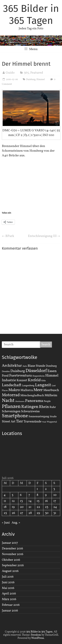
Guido (10, 73)
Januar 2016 (10, 611)
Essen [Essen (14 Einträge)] (52, 371)
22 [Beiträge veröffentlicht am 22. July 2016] (38, 507)
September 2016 (13, 565)
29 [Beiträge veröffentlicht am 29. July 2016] (38, 513)
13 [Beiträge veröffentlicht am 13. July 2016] (21, 501)
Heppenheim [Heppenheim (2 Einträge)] (39, 376)
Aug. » (16, 523)
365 (26, 73)
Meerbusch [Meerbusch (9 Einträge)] (51, 390)
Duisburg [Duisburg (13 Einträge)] (18, 371)
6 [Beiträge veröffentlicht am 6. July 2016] (21, 495)
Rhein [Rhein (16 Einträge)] (44, 407)
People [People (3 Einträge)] (47, 401)
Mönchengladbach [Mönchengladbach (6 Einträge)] (32, 395)
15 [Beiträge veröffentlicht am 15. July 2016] (38, 501)
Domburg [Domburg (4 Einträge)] (51, 366)
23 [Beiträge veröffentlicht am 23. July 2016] (47, 507)
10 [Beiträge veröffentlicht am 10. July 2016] (55, 495)
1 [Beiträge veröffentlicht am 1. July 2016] (37, 489)
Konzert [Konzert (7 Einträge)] (22, 380)
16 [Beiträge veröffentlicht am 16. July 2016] (46, 501)
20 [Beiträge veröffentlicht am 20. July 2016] (22, 507)
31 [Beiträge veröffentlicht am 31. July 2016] (55, 513)
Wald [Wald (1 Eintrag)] (44, 422)
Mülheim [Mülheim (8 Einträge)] (51, 395)
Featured (37, 73)
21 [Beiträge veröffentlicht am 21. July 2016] (30, 507)
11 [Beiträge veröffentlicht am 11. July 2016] (5, 501)
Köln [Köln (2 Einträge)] (44, 381)
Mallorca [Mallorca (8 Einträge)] (27, 390)
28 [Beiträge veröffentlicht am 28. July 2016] (30, 513)
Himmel (41, 79)
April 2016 (9, 594)
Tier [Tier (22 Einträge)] (20, 421)
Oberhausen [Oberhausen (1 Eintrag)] (20, 401)
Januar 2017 (10, 543)
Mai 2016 (8, 588)
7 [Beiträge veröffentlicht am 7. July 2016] (29, 495)
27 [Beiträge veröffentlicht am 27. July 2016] (22, 513)
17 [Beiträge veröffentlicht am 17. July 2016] (55, 501)
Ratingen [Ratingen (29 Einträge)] (30, 407)
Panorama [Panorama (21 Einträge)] (34, 401)
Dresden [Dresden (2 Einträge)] (6, 372)
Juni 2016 (8, 582)
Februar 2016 (11, 605)
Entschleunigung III (44, 236)
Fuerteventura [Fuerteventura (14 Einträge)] (21, 376)
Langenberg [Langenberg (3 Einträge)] (28, 386)
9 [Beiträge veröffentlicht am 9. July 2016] (46, 495)
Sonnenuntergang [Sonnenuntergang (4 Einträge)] (39, 417)
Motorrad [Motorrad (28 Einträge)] (11, 395)
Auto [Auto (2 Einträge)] (25, 366)
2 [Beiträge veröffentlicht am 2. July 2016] (46, 489)
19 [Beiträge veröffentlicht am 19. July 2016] (13, 507)
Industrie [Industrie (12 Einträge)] (9, 380)
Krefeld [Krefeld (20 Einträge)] (34, 380)
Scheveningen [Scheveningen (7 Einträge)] (11, 411)
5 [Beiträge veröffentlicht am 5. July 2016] (12, 495)
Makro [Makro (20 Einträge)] (14, 390)
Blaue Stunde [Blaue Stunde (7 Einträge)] (36, 366)
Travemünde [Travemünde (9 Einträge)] (33, 422)
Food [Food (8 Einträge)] (5, 376)
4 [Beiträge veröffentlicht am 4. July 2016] (5, 495)
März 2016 (9, 599)
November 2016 (12, 554)
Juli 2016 (8, 577)
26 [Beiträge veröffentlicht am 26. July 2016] (13, 513)
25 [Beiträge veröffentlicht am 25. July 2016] (5, 513)
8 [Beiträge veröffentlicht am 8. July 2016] (38, 495)
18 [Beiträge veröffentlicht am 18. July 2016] (5, 507)
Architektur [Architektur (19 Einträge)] (12, 366)
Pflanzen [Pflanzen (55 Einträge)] (11, 407)
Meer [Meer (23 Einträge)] (38, 390)
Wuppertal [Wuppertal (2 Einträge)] (52, 422)
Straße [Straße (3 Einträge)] (53, 417)
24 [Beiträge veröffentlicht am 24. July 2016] (55, 507)
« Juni (6, 523)
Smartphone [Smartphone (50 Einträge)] (15, 416)
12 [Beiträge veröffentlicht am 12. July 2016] (13, 501)
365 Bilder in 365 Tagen (31, 15)
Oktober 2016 (11, 560)
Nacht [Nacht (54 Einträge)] (8, 401)
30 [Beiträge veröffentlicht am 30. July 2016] (47, 513)
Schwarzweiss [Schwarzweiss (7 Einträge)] (30, 411)
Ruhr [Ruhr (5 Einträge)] (53, 407)
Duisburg (31, 79)
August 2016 (10, 571)
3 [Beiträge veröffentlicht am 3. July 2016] (54, 489)
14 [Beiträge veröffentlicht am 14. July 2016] (30, 501)
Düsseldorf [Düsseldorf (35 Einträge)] (36, 371)
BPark (8, 236)
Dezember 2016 (12, 549)
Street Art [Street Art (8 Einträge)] (9, 422)
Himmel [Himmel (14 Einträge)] (52, 376)
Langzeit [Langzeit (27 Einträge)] (43, 385)
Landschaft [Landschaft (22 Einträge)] (12, 385)
